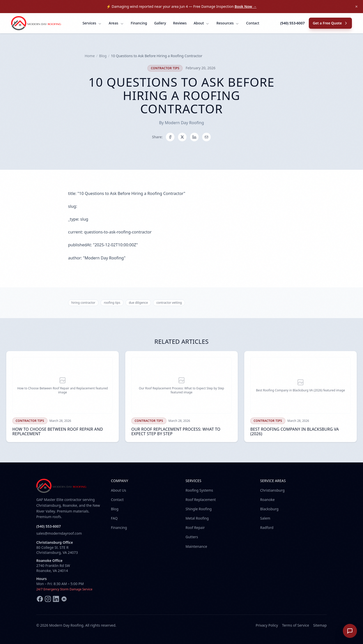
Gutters (192, 537)
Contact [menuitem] (253, 23)
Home (90, 56)
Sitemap (320, 625)
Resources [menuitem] (228, 23)
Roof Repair (195, 528)
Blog (103, 56)
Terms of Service (296, 625)
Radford (267, 528)
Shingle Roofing (199, 509)
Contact (117, 500)
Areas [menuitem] (116, 23)
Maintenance (196, 546)
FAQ (114, 518)
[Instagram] (48, 599)
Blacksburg (269, 509)
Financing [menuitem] (139, 23)
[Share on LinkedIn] (194, 137)
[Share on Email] (206, 137)
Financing (119, 528)
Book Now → (246, 6)
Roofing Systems (199, 490)
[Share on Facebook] (170, 137)
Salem (265, 518)
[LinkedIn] (56, 599)
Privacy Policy (267, 625)
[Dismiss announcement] (356, 7)
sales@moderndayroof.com (59, 533)
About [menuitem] (201, 23)
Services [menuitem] (92, 23)
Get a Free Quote (330, 23)
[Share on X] (182, 137)
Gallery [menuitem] (160, 23)
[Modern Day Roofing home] (36, 23)
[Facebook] (40, 599)
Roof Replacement (201, 500)
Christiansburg (272, 490)
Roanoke (267, 500)
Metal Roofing (197, 518)
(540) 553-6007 (292, 23)
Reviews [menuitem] (180, 23)
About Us (118, 490)
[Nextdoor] (64, 599)
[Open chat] (350, 631)
